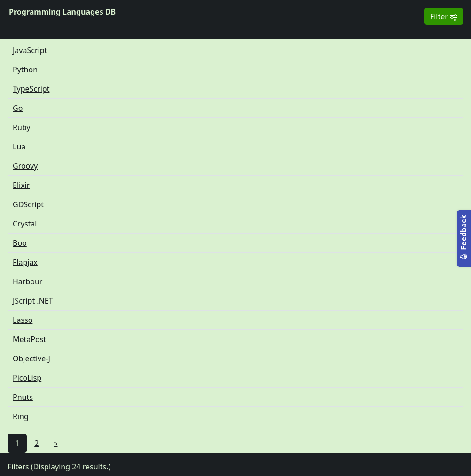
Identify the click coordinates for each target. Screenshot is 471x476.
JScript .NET (33, 301)
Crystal (25, 224)
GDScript (28, 204)
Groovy (25, 166)
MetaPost (29, 339)
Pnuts (23, 397)
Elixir (21, 185)
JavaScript (30, 50)
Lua (19, 147)
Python (25, 70)
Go (18, 108)
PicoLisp (27, 378)
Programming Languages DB (62, 12)
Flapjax (25, 262)
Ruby (22, 127)
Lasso (23, 320)
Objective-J (31, 359)
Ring (21, 416)
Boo (20, 243)
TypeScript (31, 89)
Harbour (27, 281)
